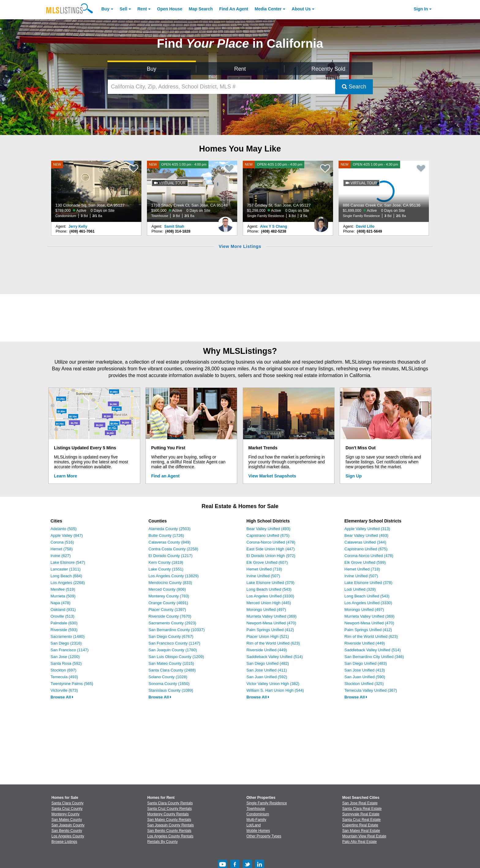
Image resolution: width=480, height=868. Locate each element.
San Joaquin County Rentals (171, 825)
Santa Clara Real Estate (362, 809)
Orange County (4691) (168, 603)
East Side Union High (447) (271, 549)
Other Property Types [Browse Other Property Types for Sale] (264, 836)
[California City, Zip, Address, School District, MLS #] (222, 87)
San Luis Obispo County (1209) (176, 657)
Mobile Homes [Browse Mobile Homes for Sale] (258, 831)
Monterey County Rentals (168, 814)
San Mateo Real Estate (361, 831)
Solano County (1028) (168, 677)
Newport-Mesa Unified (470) (271, 623)
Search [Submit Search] (354, 87)
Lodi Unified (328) (360, 589)
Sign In (421, 9)
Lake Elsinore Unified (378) (368, 583)
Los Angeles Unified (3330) (270, 596)
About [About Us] (301, 9)
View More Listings (240, 246)
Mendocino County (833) (170, 583)
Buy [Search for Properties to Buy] (152, 69)
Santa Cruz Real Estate (361, 820)
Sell (124, 9)
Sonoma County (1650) (169, 684)
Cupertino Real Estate (360, 825)
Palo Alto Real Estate (360, 842)
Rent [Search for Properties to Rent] (240, 69)
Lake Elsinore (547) (68, 562)
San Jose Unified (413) (365, 670)
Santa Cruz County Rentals (169, 809)
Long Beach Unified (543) (269, 589)
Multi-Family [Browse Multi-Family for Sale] (256, 820)
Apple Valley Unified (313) (367, 529)
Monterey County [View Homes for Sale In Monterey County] (65, 814)
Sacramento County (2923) (172, 623)
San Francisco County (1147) (174, 643)
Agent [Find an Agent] (234, 9)
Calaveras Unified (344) (365, 542)
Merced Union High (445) (269, 603)
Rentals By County (162, 842)
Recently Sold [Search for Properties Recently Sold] (328, 69)
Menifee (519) (63, 589)
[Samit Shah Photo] (225, 222)
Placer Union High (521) (268, 636)
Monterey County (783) (169, 596)
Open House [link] (170, 9)
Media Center (268, 9)
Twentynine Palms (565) (72, 684)
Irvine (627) (61, 556)
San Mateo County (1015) (171, 663)
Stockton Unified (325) (364, 684)
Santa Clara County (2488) (172, 670)
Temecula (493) (64, 677)
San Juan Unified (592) (267, 677)
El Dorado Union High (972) (271, 556)
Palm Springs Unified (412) (270, 630)
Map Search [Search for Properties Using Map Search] (201, 9)
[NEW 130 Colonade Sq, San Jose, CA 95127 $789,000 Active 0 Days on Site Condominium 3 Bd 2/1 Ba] (96, 191)
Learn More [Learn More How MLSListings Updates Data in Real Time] (65, 476)
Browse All (62, 697)
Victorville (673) (64, 690)
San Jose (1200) (65, 657)
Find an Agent (165, 476)
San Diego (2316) (66, 643)
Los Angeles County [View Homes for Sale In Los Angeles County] (68, 836)
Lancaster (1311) (66, 569)
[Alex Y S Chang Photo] (321, 222)
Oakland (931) (63, 610)
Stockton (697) (64, 670)
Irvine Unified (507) (263, 576)
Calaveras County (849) (169, 542)
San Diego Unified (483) (366, 663)
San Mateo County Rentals (169, 820)
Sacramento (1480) (67, 636)
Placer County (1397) (167, 610)
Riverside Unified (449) (267, 650)
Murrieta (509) (63, 596)
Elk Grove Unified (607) (267, 562)
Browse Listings (64, 842)
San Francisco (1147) (69, 650)
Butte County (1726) (166, 535)
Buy (105, 9)
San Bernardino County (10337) (177, 630)
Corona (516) (62, 542)
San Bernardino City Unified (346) (374, 657)
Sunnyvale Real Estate (361, 814)
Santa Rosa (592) (66, 663)
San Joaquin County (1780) (173, 650)
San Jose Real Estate (360, 803)
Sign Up (354, 476)
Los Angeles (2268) (68, 583)
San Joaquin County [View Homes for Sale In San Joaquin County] (68, 825)
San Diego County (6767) (171, 636)
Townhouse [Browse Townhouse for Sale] (256, 809)
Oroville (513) (62, 616)
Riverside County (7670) (170, 616)
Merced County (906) (167, 589)
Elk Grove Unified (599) (365, 562)
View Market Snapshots (272, 476)
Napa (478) (60, 603)
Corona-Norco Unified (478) (271, 542)
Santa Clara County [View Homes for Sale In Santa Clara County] (67, 803)
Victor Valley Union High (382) (273, 684)
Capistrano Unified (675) (268, 535)
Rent (142, 9)
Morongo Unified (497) (266, 610)
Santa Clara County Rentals (170, 803)
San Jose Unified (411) (267, 670)
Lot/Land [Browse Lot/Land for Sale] (254, 825)
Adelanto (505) (64, 529)
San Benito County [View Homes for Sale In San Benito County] (67, 831)
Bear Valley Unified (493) (268, 529)
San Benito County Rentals (169, 831)
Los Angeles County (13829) (174, 576)
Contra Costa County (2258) (173, 549)
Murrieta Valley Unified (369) (272, 616)
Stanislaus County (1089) (171, 690)
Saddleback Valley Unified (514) (275, 657)
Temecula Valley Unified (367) (371, 690)
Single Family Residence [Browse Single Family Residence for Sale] (267, 803)
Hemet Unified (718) (264, 569)
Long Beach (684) (66, 576)
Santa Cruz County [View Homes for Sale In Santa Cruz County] (67, 809)
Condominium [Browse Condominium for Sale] (258, 814)
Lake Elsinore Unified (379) (270, 583)
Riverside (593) (64, 630)
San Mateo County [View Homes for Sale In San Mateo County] (67, 820)
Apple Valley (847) (67, 535)
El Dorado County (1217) (171, 556)
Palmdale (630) (64, 623)
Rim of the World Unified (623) (273, 643)
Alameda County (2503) (169, 529)
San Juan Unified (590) (365, 677)
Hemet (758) (62, 549)
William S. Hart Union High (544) (275, 690)
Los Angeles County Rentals (170, 836)
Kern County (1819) (166, 562)
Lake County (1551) (166, 569)
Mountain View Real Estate (364, 836)
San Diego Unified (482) (268, 663)
